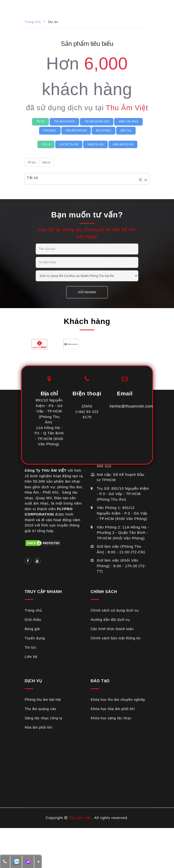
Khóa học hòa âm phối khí (113, 709)
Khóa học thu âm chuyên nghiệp (118, 700)
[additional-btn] (16, 862)
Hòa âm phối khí (38, 727)
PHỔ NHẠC (50, 131)
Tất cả (40, 122)
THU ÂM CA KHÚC (65, 122)
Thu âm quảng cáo (40, 709)
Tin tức (31, 647)
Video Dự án (95, 144)
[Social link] (28, 561)
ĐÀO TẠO (126, 131)
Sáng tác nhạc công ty (44, 718)
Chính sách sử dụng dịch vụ (115, 610)
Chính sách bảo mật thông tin (116, 638)
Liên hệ (31, 657)
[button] (5, 862)
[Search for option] (64, 179)
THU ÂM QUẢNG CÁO (97, 122)
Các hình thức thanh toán (112, 629)
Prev (32, 162)
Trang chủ (33, 22)
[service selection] (87, 276)
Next (46, 162)
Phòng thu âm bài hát (43, 700)
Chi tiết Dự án (69, 144)
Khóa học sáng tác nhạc (111, 718)
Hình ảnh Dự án (123, 144)
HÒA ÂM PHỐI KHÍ (76, 131)
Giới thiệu (33, 620)
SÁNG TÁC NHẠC (128, 122)
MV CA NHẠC (104, 131)
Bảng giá (32, 629)
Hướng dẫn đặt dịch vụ (110, 620)
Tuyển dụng (35, 638)
